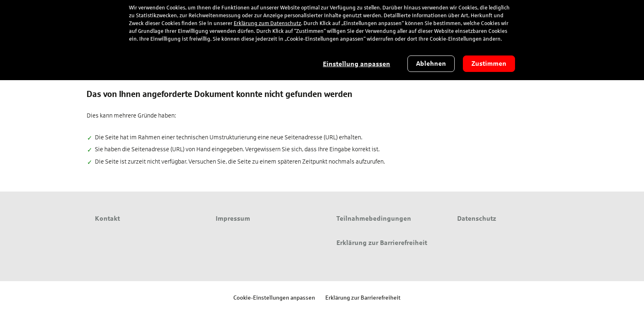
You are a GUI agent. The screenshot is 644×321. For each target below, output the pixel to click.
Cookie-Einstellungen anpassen (274, 297)
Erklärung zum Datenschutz (267, 23)
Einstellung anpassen (356, 64)
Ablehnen (431, 64)
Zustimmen (489, 64)
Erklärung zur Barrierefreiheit (363, 297)
